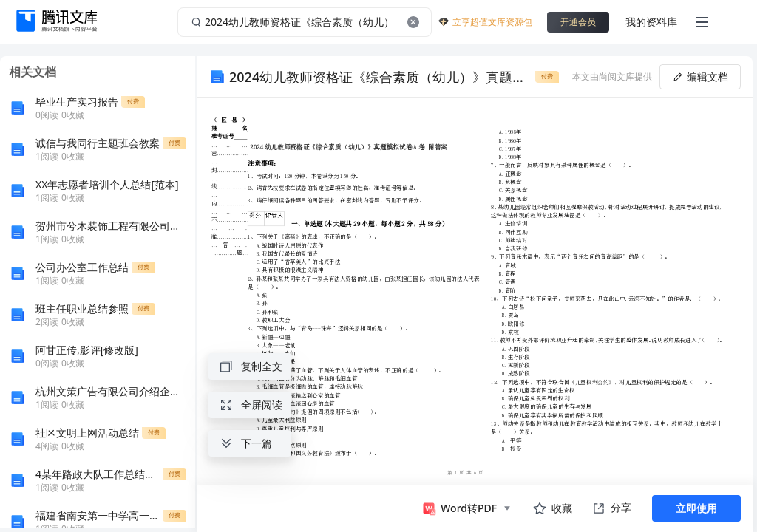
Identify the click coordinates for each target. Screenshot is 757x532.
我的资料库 (651, 22)
